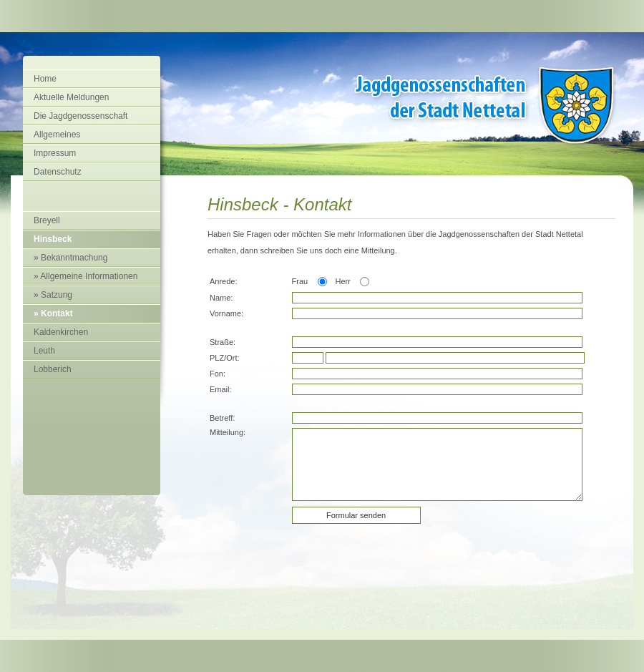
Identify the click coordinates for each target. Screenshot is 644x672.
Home (45, 79)
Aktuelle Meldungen (71, 97)
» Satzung (53, 295)
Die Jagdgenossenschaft (80, 116)
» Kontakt (53, 313)
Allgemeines (57, 135)
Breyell (47, 220)
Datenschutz (58, 172)
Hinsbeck (53, 239)
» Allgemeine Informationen (86, 276)
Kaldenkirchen (61, 332)
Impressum (55, 153)
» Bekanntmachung (70, 258)
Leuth (44, 351)
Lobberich (53, 369)
